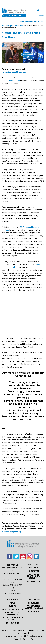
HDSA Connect (34, 600)
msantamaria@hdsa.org (15, 72)
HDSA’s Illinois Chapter (11, 81)
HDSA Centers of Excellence (12, 613)
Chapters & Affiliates (12, 609)
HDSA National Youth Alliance (12, 619)
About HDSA (12, 600)
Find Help (34, 568)
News (12, 603)
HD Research (34, 571)
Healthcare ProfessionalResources (34, 576)
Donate (42, 16)
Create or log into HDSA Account (32, 21)
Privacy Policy (34, 611)
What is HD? (34, 564)
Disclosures (34, 603)
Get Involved (34, 581)
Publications (12, 623)
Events (12, 606)
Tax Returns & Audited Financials (34, 607)
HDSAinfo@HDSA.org (12, 594)
